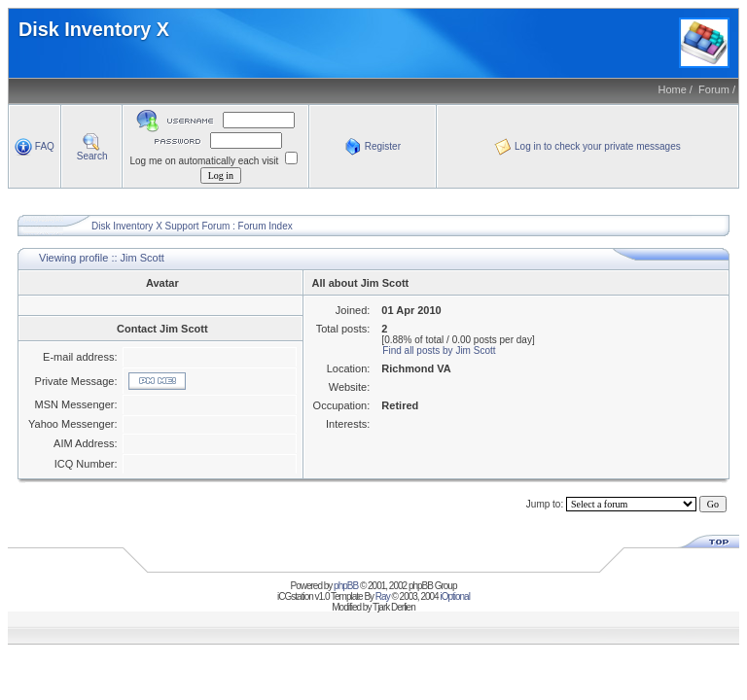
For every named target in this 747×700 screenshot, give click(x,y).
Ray (383, 596)
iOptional (454, 596)
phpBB (346, 586)
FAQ (35, 146)
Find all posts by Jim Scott (439, 350)
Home (672, 89)
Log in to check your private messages (587, 146)
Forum (714, 89)
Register (373, 146)
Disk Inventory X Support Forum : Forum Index (192, 226)
